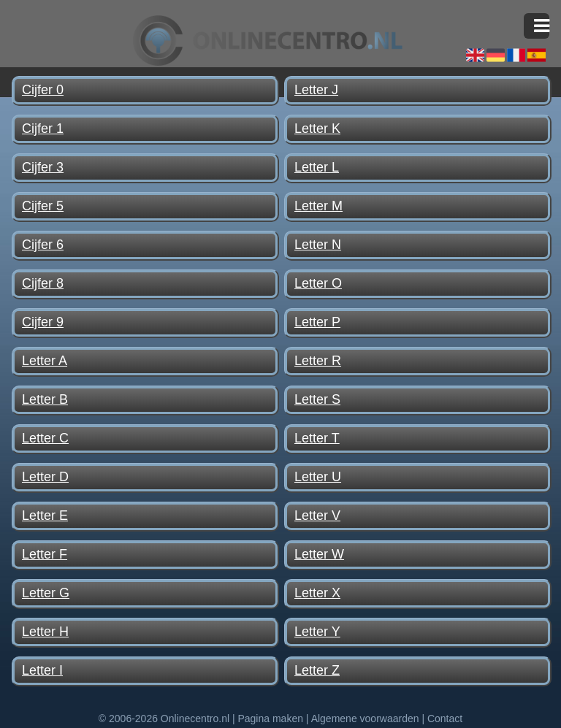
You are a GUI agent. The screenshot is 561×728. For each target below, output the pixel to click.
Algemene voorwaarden (365, 719)
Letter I (42, 670)
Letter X (317, 593)
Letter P (317, 322)
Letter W (319, 554)
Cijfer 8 (43, 283)
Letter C (45, 438)
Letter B (45, 399)
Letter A (45, 361)
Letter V (317, 516)
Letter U (318, 477)
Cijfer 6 (43, 245)
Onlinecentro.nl (195, 719)
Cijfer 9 (43, 322)
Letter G (46, 593)
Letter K (317, 129)
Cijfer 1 (43, 129)
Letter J (316, 90)
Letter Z (317, 670)
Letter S (317, 399)
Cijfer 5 (43, 206)
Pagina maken (270, 719)
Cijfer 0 (43, 90)
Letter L (317, 167)
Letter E (45, 516)
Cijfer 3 (43, 167)
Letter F (45, 554)
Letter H (45, 632)
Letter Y (317, 632)
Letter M (318, 206)
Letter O (318, 283)
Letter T (317, 438)
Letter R (318, 361)
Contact (445, 719)
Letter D (45, 477)
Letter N (318, 245)
